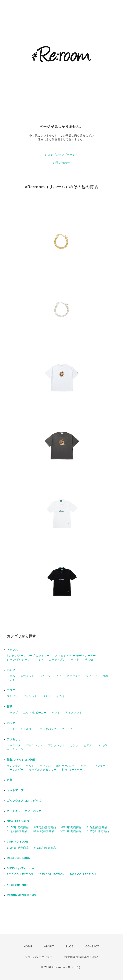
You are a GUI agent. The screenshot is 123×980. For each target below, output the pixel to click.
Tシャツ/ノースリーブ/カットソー (28, 656)
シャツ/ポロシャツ (18, 660)
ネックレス (14, 745)
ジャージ (45, 676)
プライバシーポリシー (39, 957)
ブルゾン (12, 696)
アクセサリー (15, 739)
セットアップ (15, 790)
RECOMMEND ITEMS (21, 895)
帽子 (10, 707)
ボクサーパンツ (66, 766)
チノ (59, 676)
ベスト (75, 660)
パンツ (11, 670)
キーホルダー (15, 770)
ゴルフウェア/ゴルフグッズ (24, 801)
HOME (28, 947)
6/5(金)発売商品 (97, 827)
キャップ (12, 713)
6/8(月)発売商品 (71, 827)
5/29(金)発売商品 (43, 831)
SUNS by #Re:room (20, 868)
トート (11, 729)
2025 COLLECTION (51, 874)
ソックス (45, 766)
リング (74, 745)
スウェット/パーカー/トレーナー (75, 656)
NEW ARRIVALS (18, 821)
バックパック (48, 729)
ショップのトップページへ (61, 155)
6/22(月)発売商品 (45, 848)
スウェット (27, 676)
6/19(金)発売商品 (18, 848)
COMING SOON (18, 842)
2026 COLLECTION (20, 874)
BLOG (70, 947)
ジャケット (30, 696)
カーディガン (57, 660)
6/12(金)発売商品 (45, 827)
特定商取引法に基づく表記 (81, 957)
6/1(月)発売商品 (17, 831)
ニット (40, 660)
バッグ (11, 723)
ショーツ (92, 676)
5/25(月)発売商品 (71, 831)
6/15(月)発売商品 (18, 827)
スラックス (74, 676)
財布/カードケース (74, 770)
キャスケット (74, 713)
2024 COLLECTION (83, 874)
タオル (85, 766)
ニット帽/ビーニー (35, 713)
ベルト (30, 766)
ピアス (88, 745)
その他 (89, 660)
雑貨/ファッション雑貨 (21, 760)
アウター (12, 690)
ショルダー (27, 729)
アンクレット (57, 745)
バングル (103, 745)
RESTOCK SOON (19, 858)
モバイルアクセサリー (43, 770)
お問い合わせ (61, 163)
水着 (105, 676)
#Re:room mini (17, 885)
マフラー (100, 766)
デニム (11, 676)
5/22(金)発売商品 (98, 831)
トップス (12, 650)
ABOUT (49, 947)
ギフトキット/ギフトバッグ (24, 811)
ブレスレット (34, 745)
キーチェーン (15, 749)
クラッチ (67, 729)
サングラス (14, 766)
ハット (56, 713)
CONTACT (92, 947)
